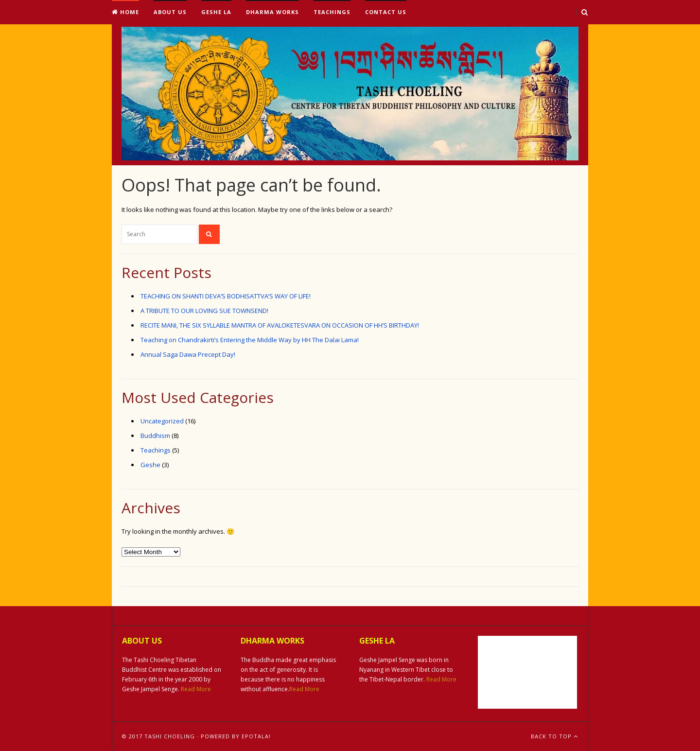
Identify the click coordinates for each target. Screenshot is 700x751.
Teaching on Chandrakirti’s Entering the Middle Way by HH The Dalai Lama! (250, 340)
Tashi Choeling (170, 736)
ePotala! (256, 736)
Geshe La (216, 12)
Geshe (150, 465)
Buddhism (155, 436)
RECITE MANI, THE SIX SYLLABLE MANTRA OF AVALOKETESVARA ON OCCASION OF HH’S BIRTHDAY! (280, 325)
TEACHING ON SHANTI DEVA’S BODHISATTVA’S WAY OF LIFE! (226, 296)
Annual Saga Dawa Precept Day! (188, 354)
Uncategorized (162, 421)
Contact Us (386, 12)
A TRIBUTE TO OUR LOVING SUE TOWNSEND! (204, 311)
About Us (170, 12)
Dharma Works (272, 12)
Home (125, 12)
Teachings (332, 12)
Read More (196, 689)
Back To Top (554, 736)
